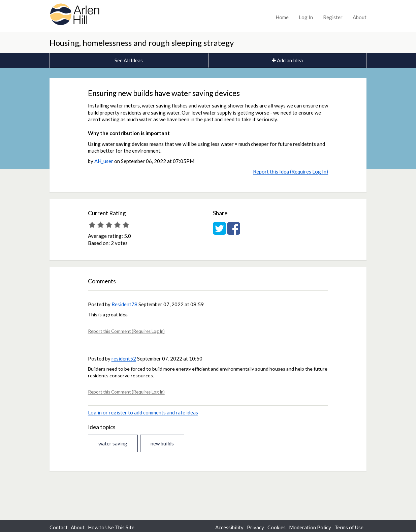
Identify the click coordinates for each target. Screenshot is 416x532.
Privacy (255, 527)
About (360, 17)
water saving (113, 443)
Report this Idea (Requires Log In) (291, 171)
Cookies (277, 527)
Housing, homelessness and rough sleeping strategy (142, 43)
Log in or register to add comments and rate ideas (143, 412)
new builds (162, 443)
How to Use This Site (111, 527)
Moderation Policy (310, 527)
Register (333, 17)
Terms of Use (349, 527)
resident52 (124, 358)
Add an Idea (287, 60)
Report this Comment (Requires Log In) (126, 331)
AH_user (104, 161)
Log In (306, 17)
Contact (59, 527)
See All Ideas (129, 60)
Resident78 (124, 304)
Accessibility (229, 527)
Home (282, 17)
